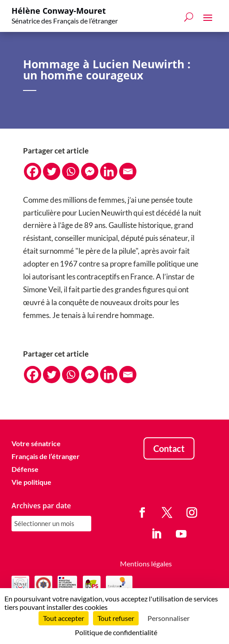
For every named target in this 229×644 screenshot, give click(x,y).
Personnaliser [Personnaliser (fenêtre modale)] (169, 618)
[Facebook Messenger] (90, 171)
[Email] (128, 171)
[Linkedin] (109, 171)
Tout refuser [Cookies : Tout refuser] (116, 618)
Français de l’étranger (46, 456)
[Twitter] (52, 171)
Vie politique (31, 482)
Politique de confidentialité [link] (116, 632)
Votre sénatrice (36, 443)
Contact (169, 448)
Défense (25, 469)
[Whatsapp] (71, 171)
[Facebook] (33, 171)
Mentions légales (146, 563)
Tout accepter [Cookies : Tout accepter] (64, 618)
